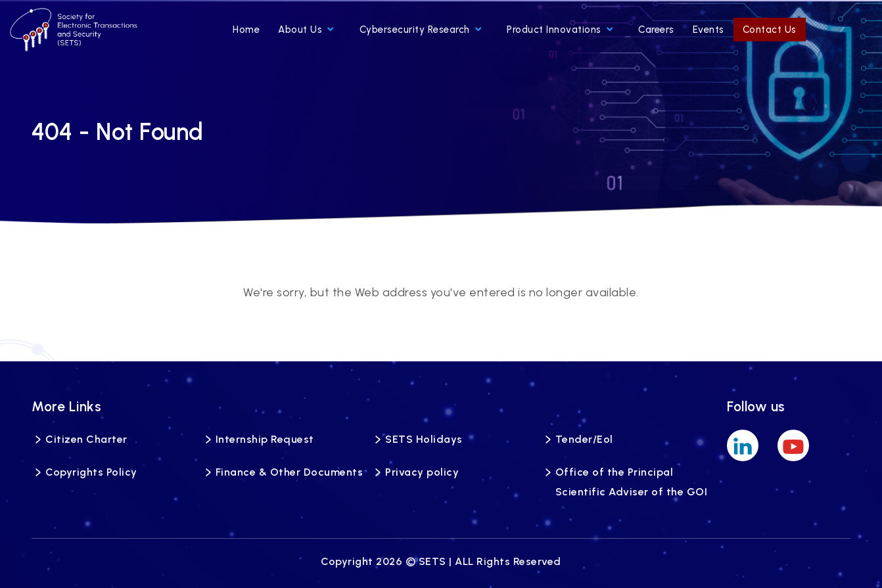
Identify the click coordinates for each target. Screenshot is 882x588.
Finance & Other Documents (290, 472)
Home (246, 30)
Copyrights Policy (91, 472)
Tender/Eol (584, 439)
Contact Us (770, 30)
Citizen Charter (86, 439)
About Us (306, 30)
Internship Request (265, 439)
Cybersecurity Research (421, 30)
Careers (656, 30)
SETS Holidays (424, 439)
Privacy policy (422, 472)
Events (708, 30)
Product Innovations (560, 30)
